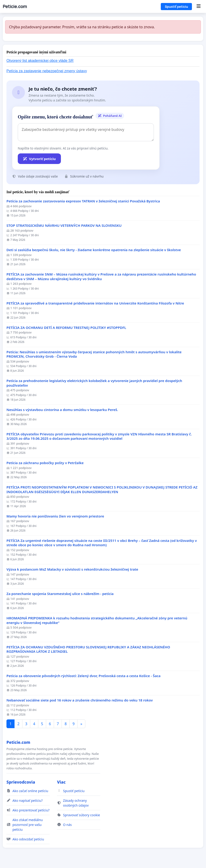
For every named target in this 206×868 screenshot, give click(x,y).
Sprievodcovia (21, 782)
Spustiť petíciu (176, 7)
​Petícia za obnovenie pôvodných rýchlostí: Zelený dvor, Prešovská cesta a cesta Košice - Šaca (84, 676)
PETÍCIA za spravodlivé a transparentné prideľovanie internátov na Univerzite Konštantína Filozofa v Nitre (95, 303)
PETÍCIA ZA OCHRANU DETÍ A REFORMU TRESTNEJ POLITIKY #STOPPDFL (66, 328)
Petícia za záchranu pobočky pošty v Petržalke (45, 463)
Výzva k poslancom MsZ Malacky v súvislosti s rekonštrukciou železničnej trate (72, 569)
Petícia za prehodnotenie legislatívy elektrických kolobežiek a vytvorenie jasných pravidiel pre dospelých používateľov (94, 383)
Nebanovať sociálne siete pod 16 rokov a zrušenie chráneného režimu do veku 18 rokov (80, 700)
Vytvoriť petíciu (39, 159)
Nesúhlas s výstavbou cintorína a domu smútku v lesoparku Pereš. (62, 410)
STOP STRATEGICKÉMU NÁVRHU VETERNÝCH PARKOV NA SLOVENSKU (64, 226)
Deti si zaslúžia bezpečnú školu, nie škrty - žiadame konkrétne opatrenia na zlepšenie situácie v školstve (94, 250)
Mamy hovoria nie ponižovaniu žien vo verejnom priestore (55, 516)
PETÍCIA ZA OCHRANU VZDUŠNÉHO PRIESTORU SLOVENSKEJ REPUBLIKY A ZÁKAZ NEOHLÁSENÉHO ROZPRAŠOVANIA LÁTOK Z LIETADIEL (88, 649)
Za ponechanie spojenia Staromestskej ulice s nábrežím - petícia (60, 594)
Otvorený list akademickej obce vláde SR (40, 61)
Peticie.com (15, 6)
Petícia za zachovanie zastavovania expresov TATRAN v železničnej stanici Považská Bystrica (83, 201)
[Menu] (199, 6)
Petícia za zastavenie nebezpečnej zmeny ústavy (47, 71)
